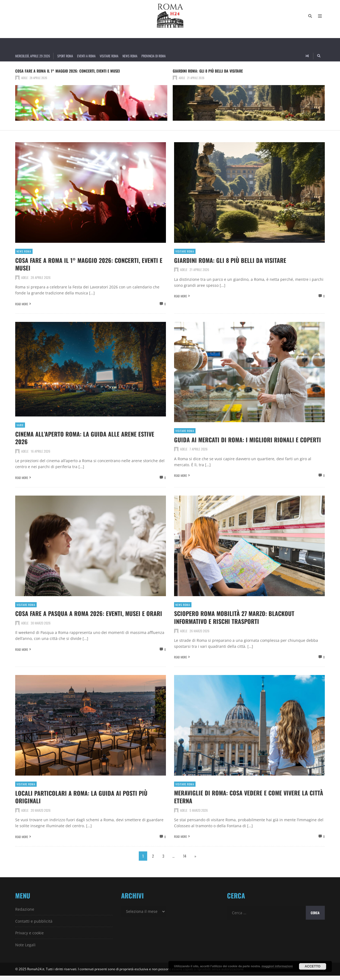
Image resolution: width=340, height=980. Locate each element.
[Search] (310, 19)
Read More (22, 304)
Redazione (25, 914)
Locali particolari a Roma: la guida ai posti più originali (87, 801)
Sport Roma (65, 56)
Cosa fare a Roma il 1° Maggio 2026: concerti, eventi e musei (67, 71)
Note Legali (25, 949)
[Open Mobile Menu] (320, 19)
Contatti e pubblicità (34, 925)
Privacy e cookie (29, 937)
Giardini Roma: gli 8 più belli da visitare (208, 71)
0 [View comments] (165, 304)
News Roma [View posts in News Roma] (24, 251)
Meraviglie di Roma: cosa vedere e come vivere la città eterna (247, 801)
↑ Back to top (315, 973)
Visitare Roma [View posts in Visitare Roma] (185, 251)
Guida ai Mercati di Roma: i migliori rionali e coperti (241, 443)
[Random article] (307, 56)
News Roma (130, 56)
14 (185, 860)
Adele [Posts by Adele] (24, 78)
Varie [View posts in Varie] (20, 425)
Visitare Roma (109, 56)
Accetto (313, 966)
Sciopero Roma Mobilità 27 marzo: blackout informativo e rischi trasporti (240, 622)
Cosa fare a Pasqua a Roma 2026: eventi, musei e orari (86, 622)
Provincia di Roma (154, 56)
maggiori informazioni (277, 966)
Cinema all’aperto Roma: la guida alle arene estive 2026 (81, 437)
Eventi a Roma (86, 56)
